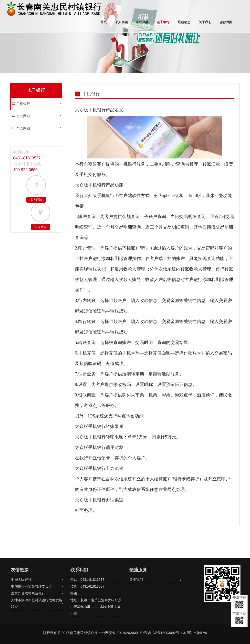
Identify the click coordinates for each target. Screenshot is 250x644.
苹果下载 (239, 618)
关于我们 (205, 22)
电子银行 (163, 22)
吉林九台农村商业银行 (28, 593)
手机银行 (23, 104)
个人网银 (23, 128)
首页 (104, 22)
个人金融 (121, 22)
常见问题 (36, 200)
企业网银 (23, 116)
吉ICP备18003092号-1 (165, 633)
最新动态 (184, 22)
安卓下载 (239, 602)
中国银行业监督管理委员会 (31, 586)
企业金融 (142, 22)
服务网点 (41, 227)
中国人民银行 (21, 580)
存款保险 (226, 22)
